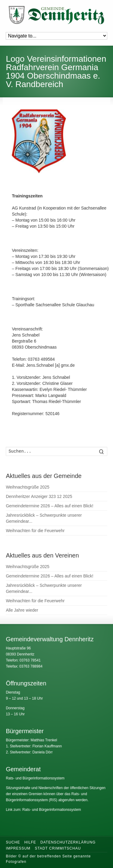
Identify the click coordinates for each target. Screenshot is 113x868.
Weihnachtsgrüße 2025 (28, 487)
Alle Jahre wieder (22, 610)
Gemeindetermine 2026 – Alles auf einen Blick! (49, 506)
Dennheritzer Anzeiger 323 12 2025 (39, 496)
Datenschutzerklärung (68, 842)
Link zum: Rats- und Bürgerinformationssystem (43, 810)
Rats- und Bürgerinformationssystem (35, 778)
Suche (13, 842)
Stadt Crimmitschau (58, 848)
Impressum (18, 848)
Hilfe (30, 842)
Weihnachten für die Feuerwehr (35, 531)
